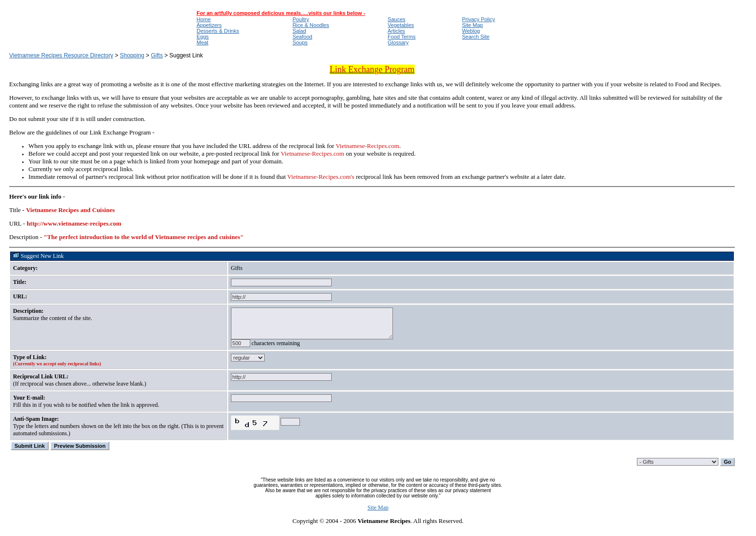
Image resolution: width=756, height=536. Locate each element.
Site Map (378, 515)
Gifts (157, 55)
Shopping (132, 55)
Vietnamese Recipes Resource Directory (61, 55)
